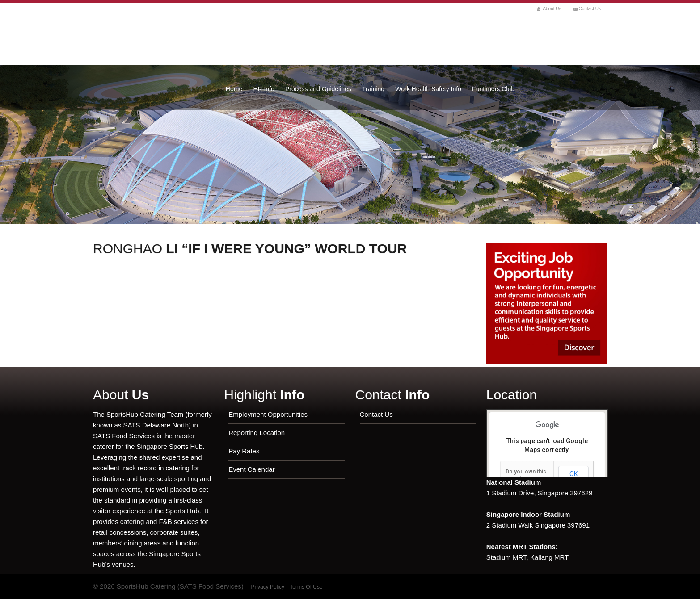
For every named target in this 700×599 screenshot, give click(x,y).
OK (573, 474)
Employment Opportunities (268, 414)
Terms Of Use (306, 587)
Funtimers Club (493, 89)
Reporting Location (257, 433)
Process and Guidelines (318, 89)
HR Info (264, 89)
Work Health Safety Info (428, 89)
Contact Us (590, 9)
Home (234, 89)
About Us (552, 9)
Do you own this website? (526, 475)
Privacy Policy (268, 587)
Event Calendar (251, 469)
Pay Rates (244, 451)
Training (373, 89)
